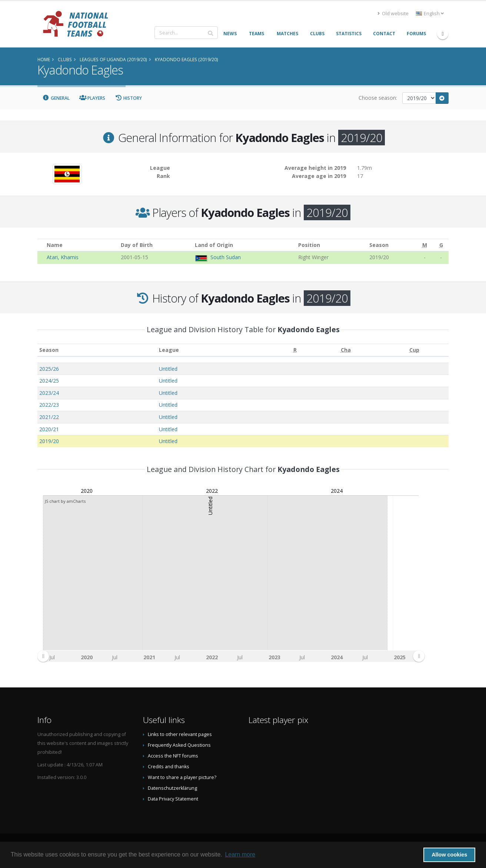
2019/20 (49, 441)
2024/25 (49, 381)
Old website (393, 14)
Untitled (168, 369)
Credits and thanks (169, 767)
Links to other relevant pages (180, 734)
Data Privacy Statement (173, 799)
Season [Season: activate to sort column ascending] (49, 350)
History (128, 98)
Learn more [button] (240, 854)
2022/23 (49, 405)
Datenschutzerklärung (172, 788)
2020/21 (49, 429)
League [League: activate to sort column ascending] (169, 350)
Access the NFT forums (173, 756)
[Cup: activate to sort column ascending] (414, 350)
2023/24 (49, 393)
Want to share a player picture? (182, 777)
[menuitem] (231, 656)
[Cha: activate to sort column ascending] (346, 350)
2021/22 (49, 417)
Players (92, 98)
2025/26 (49, 369)
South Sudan (226, 257)
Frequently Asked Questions (179, 745)
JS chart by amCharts (65, 501)
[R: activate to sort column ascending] (295, 350)
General (56, 98)
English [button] (430, 14)
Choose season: (378, 98)
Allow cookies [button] (449, 855)
